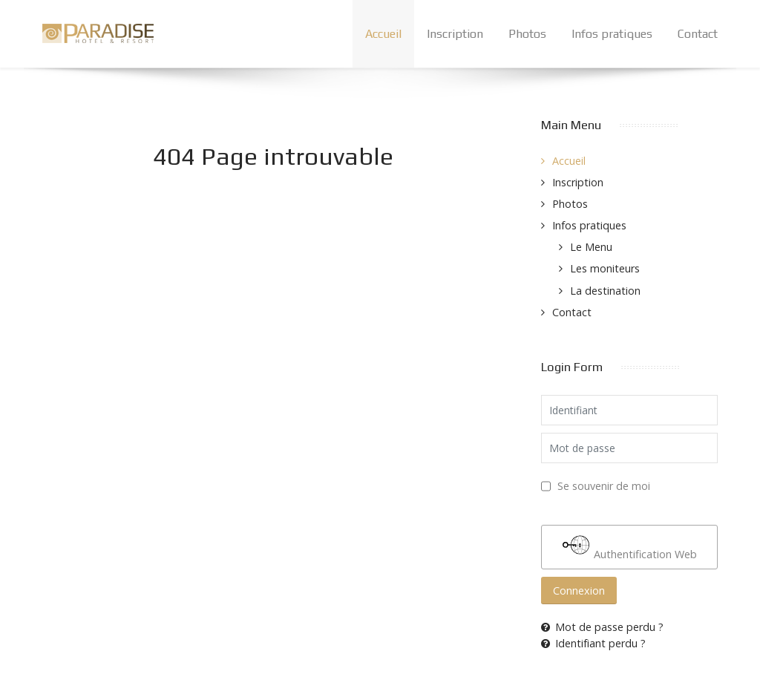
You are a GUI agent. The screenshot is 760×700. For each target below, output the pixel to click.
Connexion (579, 591)
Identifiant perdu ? (593, 643)
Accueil (569, 161)
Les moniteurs (605, 268)
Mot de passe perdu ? (602, 627)
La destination (605, 291)
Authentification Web (630, 546)
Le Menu (591, 247)
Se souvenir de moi (604, 486)
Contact (572, 312)
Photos (570, 204)
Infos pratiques (589, 225)
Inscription (578, 182)
